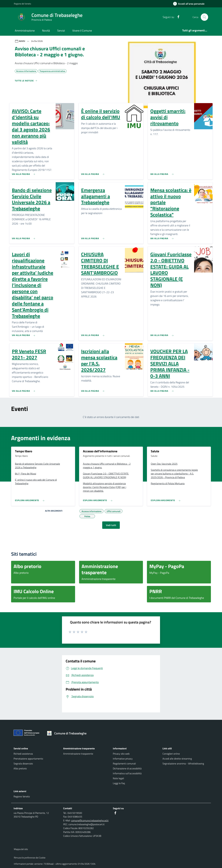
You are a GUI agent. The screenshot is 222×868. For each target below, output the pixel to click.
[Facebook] (177, 17)
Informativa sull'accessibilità (127, 773)
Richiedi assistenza (23, 754)
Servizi (61, 31)
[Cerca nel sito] (204, 17)
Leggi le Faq (119, 783)
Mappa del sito (21, 849)
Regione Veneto (22, 796)
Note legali (118, 778)
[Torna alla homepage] (68, 733)
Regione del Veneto (22, 4)
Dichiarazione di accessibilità (127, 768)
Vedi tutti (111, 525)
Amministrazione (25, 31)
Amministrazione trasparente (78, 754)
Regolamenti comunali (124, 764)
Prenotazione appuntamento (28, 759)
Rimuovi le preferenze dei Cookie (30, 858)
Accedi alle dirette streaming (177, 759)
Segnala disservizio (23, 764)
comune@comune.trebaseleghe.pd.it (90, 820)
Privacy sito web (121, 754)
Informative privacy (123, 759)
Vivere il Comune (82, 31)
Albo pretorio (20, 768)
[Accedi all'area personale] (190, 4)
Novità (46, 31)
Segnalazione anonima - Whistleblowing (183, 764)
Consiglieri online (171, 754)
